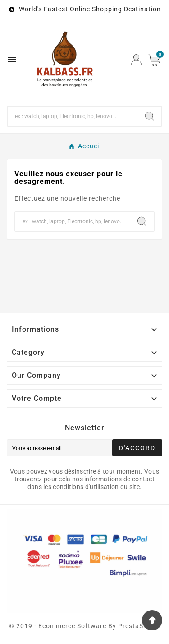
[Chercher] (73, 116)
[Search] (150, 116)
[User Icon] (136, 59)
